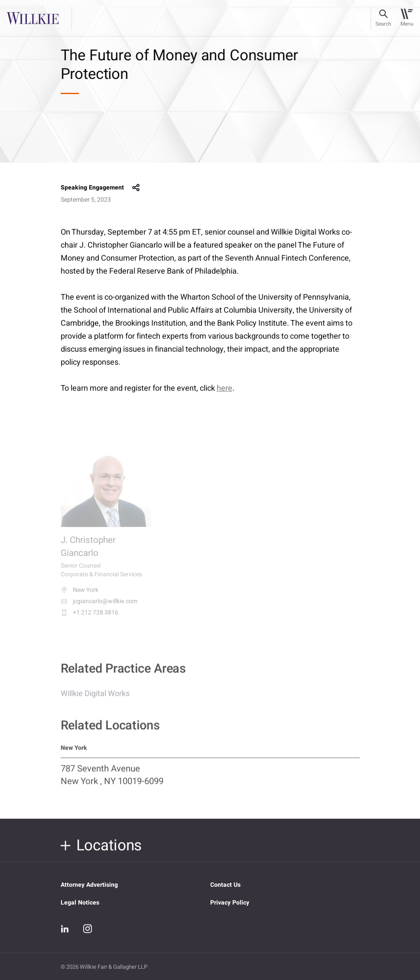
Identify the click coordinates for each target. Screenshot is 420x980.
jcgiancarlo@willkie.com (99, 607)
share (136, 188)
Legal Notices (80, 903)
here (225, 388)
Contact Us (225, 885)
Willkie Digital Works (95, 698)
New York (80, 596)
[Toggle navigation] (407, 18)
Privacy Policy (230, 903)
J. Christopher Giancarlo (88, 553)
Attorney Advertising (89, 885)
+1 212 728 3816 (90, 618)
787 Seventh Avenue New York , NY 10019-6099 (112, 780)
